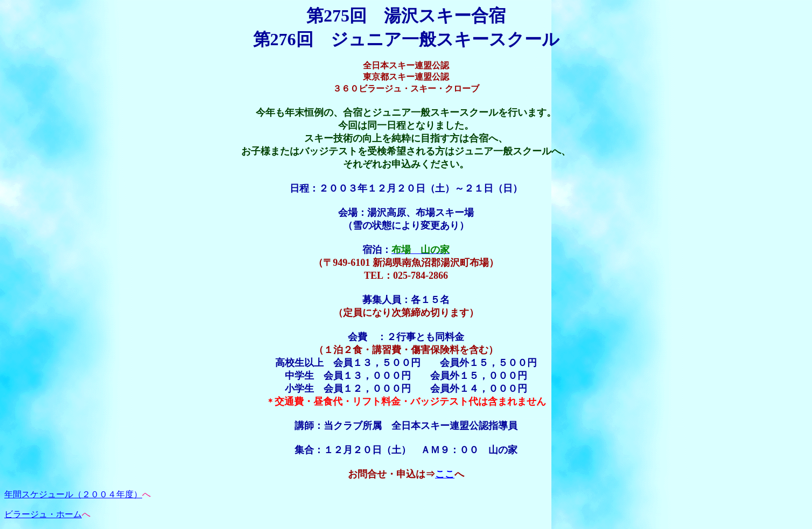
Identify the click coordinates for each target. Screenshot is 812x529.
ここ (445, 474)
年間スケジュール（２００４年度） (73, 494)
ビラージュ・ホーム (43, 514)
